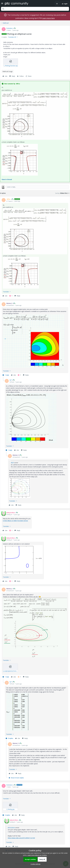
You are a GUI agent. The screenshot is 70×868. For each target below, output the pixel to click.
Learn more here (48, 18)
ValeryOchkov (11, 513)
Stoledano (10, 28)
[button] (2, 4)
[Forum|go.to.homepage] (17, 4)
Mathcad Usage (8, 71)
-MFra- (9, 199)
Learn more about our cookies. (37, 855)
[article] (35, 248)
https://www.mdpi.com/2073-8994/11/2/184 (21, 838)
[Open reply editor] (35, 187)
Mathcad (6, 23)
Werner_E (9, 303)
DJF (11, 380)
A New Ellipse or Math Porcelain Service (15, 521)
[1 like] (11, 296)
